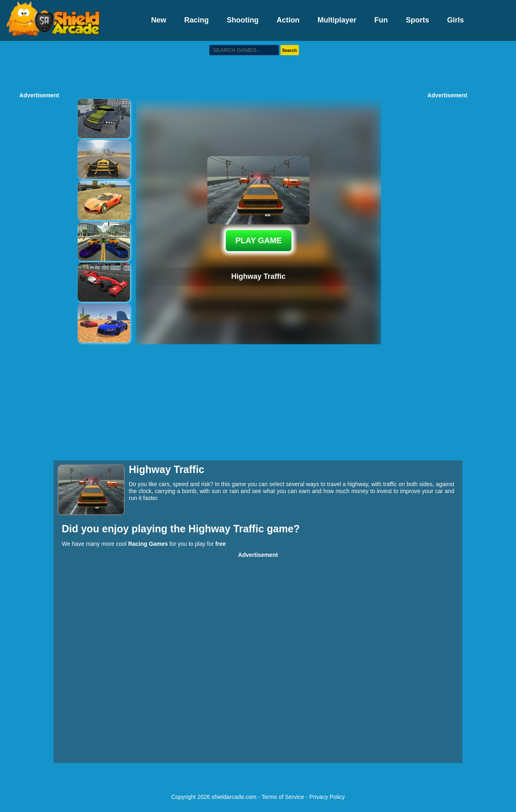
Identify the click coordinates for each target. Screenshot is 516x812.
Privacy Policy (327, 797)
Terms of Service (283, 797)
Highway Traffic (228, 529)
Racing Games (148, 544)
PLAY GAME (258, 240)
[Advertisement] (258, 65)
